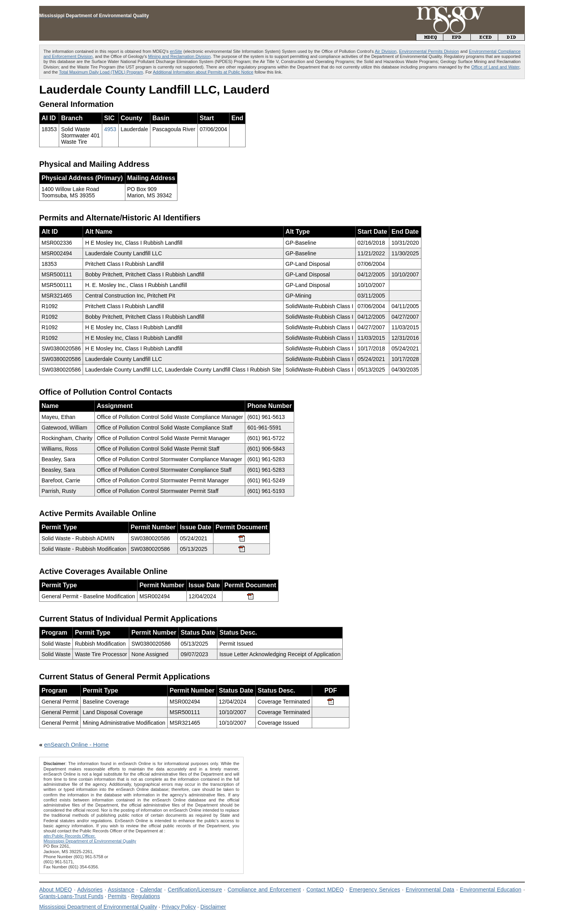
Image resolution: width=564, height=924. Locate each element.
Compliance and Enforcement (264, 890)
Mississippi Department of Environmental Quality (98, 907)
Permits (117, 896)
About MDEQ (56, 890)
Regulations (145, 896)
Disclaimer (213, 907)
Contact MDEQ (325, 890)
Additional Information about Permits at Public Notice (203, 72)
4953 (110, 129)
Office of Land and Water (495, 67)
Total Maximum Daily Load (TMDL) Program (101, 72)
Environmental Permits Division (429, 51)
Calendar (151, 890)
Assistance (121, 890)
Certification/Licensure (195, 890)
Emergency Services (375, 890)
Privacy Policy (179, 907)
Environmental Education (491, 890)
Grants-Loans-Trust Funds (71, 896)
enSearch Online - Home (77, 744)
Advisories (90, 890)
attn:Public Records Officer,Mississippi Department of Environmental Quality (90, 838)
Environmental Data (430, 890)
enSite (176, 51)
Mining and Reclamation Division (179, 56)
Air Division (386, 51)
